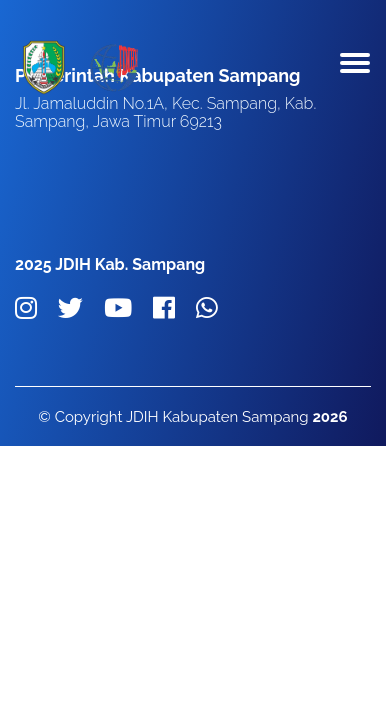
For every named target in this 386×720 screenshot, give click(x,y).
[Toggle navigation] (355, 67)
